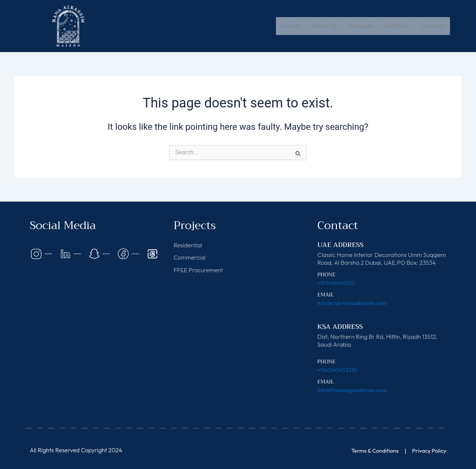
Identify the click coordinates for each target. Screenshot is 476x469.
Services (361, 26)
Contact (432, 26)
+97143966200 (337, 283)
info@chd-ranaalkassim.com (355, 303)
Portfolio (397, 26)
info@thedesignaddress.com (354, 390)
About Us (324, 26)
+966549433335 (338, 370)
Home (290, 26)
